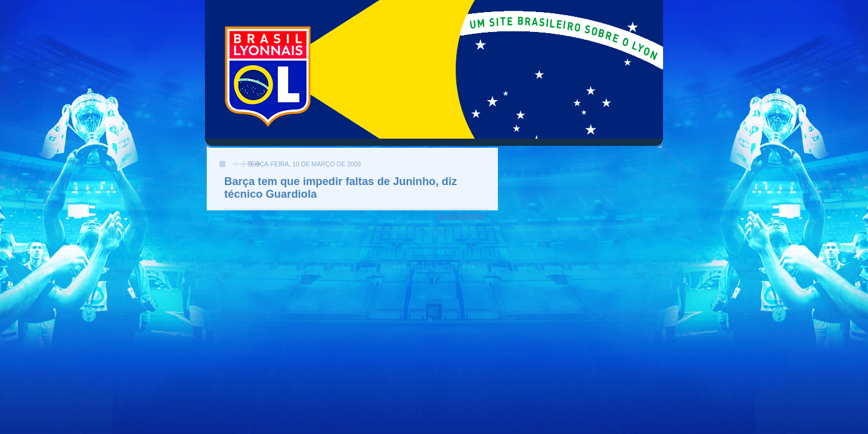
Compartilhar (461, 216)
